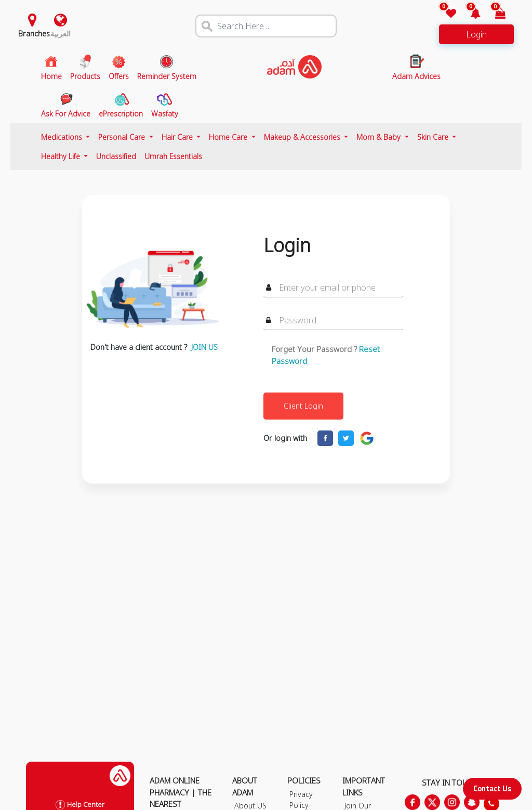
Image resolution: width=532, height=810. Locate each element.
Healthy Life (62, 156)
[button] (469, 14)
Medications (63, 137)
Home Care (229, 137)
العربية (61, 34)
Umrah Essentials (173, 156)
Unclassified (116, 156)
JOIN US (204, 347)
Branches (34, 34)
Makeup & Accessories (303, 137)
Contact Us (492, 788)
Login (476, 34)
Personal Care (123, 137)
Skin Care (434, 137)
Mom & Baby (380, 137)
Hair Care (178, 137)
